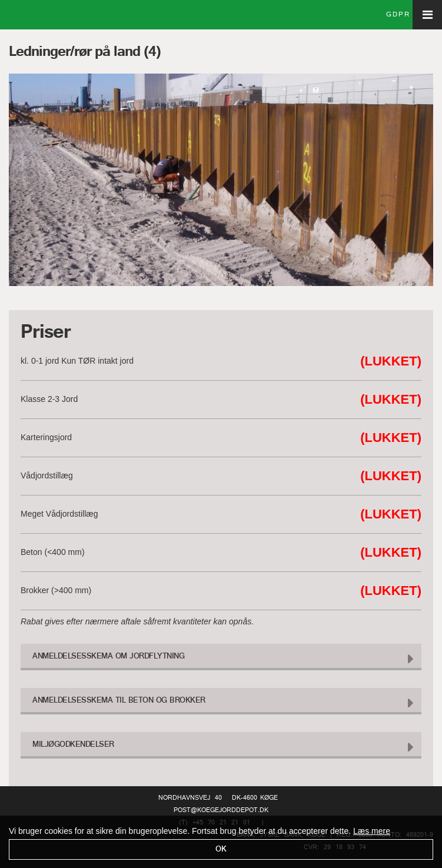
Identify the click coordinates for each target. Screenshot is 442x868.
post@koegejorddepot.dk (221, 810)
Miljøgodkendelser (73, 745)
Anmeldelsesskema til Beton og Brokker (119, 701)
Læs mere (372, 831)
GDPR (398, 14)
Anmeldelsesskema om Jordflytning (108, 656)
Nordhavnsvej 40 (190, 798)
